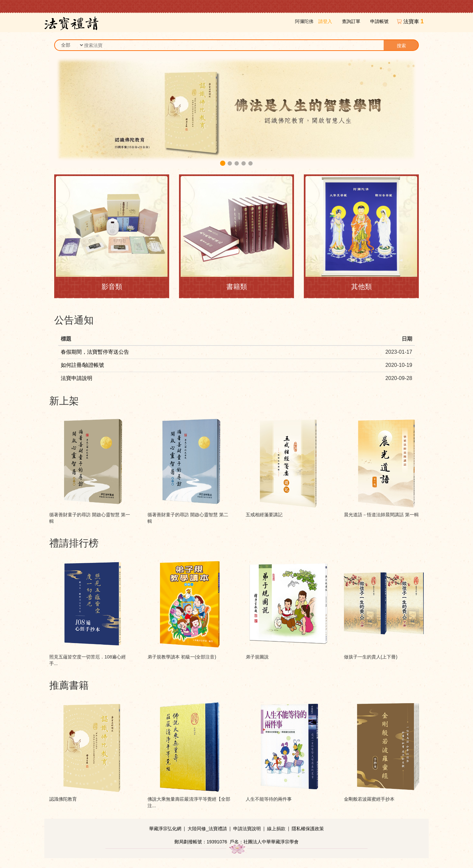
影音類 (112, 287)
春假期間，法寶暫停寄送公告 (95, 352)
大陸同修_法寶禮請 (207, 829)
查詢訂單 (351, 21)
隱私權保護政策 (308, 829)
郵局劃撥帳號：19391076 (201, 842)
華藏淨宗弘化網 (165, 829)
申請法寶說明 (247, 829)
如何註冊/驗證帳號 (82, 365)
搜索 (401, 46)
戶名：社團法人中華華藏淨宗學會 (264, 842)
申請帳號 (379, 21)
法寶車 (414, 21)
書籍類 (237, 287)
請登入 (325, 21)
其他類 (361, 287)
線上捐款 (276, 829)
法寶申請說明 (77, 378)
